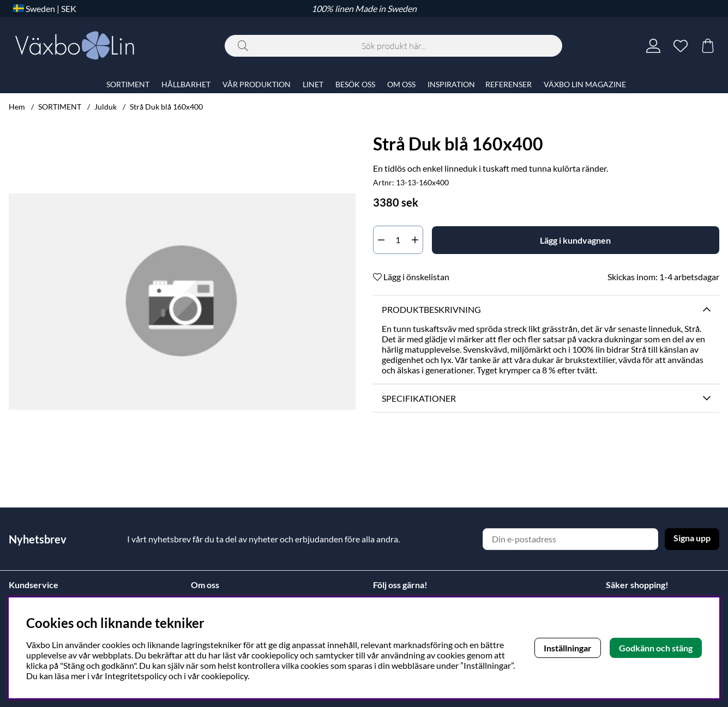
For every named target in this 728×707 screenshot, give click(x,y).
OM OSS (401, 84)
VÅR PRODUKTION (257, 84)
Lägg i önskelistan (411, 277)
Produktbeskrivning (431, 309)
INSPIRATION (451, 84)
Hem (17, 107)
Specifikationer (419, 398)
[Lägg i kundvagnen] (576, 240)
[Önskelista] (681, 46)
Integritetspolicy (136, 676)
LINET (313, 84)
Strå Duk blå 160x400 (166, 107)
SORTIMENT (60, 107)
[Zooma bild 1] (182, 302)
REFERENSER (509, 84)
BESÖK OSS (355, 84)
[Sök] (394, 46)
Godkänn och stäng (656, 648)
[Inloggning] (653, 46)
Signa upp (692, 538)
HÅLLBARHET (186, 84)
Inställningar (568, 648)
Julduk (106, 107)
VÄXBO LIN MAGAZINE (585, 84)
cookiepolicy (224, 676)
